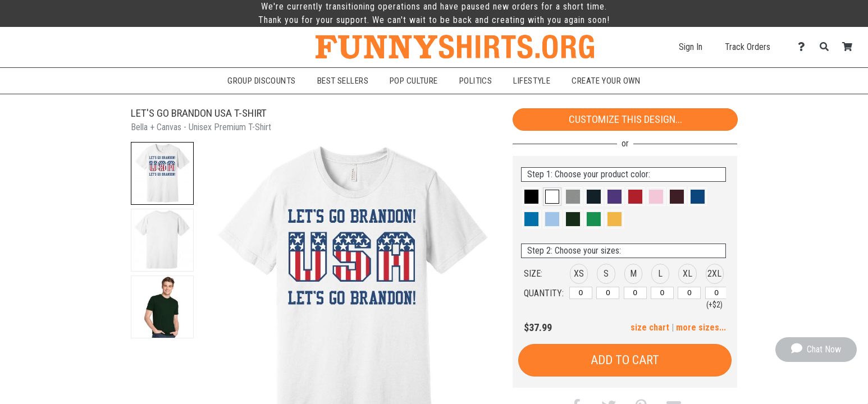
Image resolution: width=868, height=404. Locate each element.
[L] (662, 293)
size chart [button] (650, 327)
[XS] (581, 293)
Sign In (691, 47)
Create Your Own (606, 81)
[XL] (689, 293)
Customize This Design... (625, 119)
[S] (608, 293)
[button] (162, 173)
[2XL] (717, 293)
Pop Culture (414, 81)
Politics (476, 81)
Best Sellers (343, 81)
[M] (635, 293)
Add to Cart (625, 360)
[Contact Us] (804, 47)
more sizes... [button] (701, 327)
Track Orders (748, 47)
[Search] (827, 47)
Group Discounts (262, 81)
